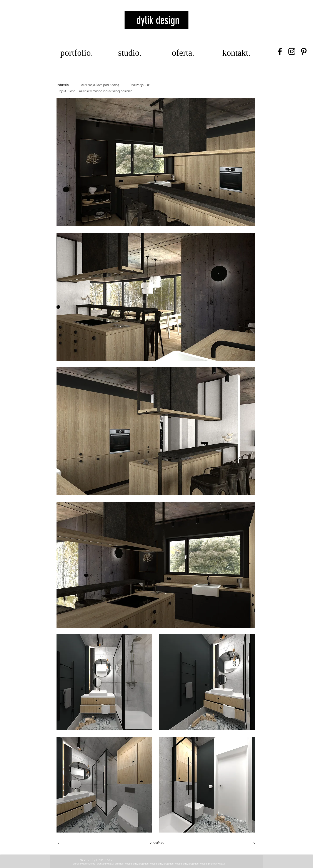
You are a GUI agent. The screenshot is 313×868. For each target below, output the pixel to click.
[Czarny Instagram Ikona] (292, 51)
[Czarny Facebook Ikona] (280, 51)
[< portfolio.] (157, 843)
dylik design (158, 20)
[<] (73, 843)
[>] (240, 843)
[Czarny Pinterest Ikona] (304, 51)
